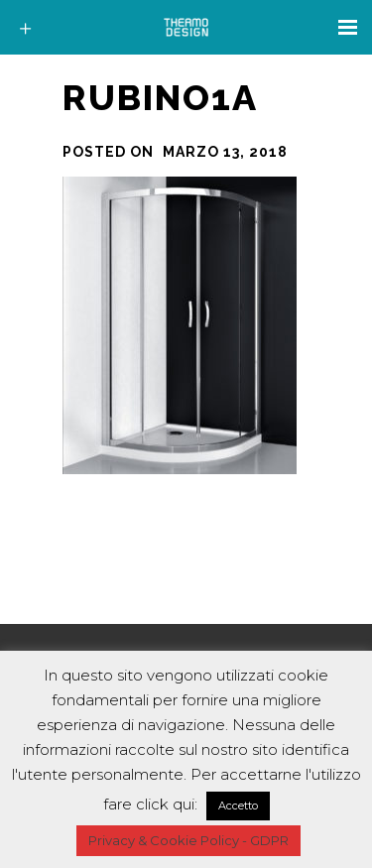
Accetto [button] (238, 806)
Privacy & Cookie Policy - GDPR (188, 840)
